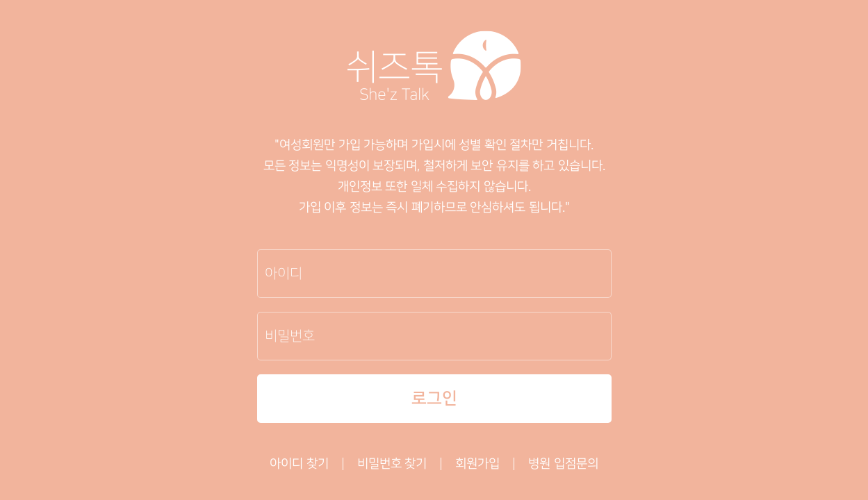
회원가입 (477, 464)
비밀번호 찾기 (392, 464)
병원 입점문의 (563, 464)
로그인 (434, 399)
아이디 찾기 (299, 464)
